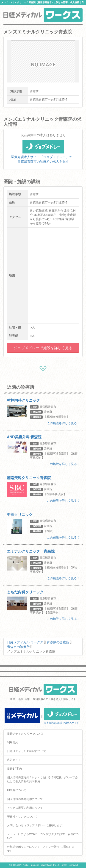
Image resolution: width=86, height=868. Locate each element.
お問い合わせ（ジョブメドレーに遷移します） (36, 825)
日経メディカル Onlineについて (27, 751)
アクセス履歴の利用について (25, 808)
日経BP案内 (14, 769)
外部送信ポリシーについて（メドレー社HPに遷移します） (41, 849)
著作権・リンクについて (22, 817)
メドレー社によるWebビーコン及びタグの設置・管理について (43, 836)
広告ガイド (14, 760)
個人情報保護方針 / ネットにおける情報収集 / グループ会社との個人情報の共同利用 (42, 779)
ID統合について (17, 790)
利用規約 (13, 742)
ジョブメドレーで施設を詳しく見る (43, 348)
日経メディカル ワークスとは (25, 734)
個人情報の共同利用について (25, 799)
